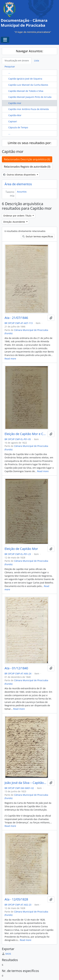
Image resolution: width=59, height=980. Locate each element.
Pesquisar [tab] (10, 67)
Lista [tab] (37, 61)
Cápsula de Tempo (18, 127)
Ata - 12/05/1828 (16, 899)
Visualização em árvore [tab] (17, 61)
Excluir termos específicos (38, 236)
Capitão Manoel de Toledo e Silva (26, 91)
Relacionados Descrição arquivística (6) (27, 159)
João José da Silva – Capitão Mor (25, 783)
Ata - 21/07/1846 (16, 318)
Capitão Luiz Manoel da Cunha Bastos (28, 85)
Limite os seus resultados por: (29, 143)
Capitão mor (15, 103)
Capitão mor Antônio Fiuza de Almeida (29, 109)
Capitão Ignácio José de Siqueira (25, 79)
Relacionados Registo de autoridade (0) (27, 167)
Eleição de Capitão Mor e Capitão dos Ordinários (25, 434)
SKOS (6, 954)
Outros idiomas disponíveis (20, 175)
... (9, 73)
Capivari (13, 121)
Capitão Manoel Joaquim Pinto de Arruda (30, 97)
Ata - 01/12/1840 (16, 668)
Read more (10, 359)
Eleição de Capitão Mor (21, 549)
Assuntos (22, 192)
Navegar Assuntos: (29, 51)
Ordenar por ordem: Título (18, 216)
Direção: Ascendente (14, 222)
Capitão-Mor (15, 115)
